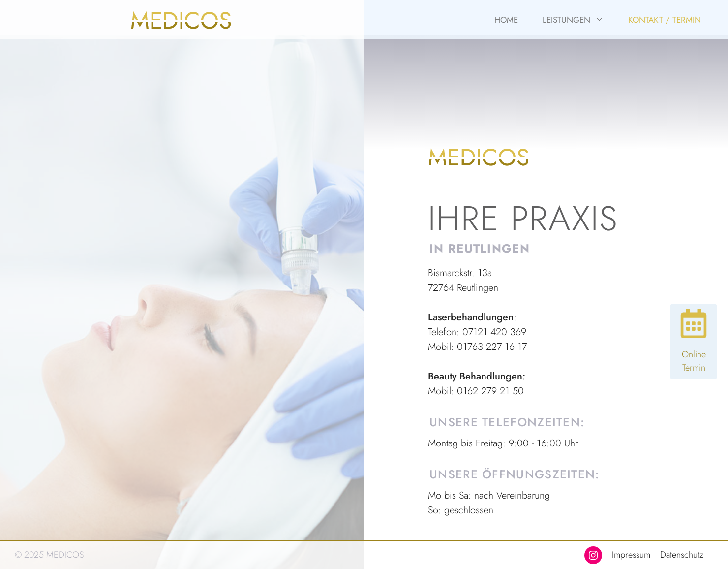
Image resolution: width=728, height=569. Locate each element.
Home (506, 20)
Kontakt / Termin (665, 20)
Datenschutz (682, 555)
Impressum (631, 555)
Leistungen (579, 20)
